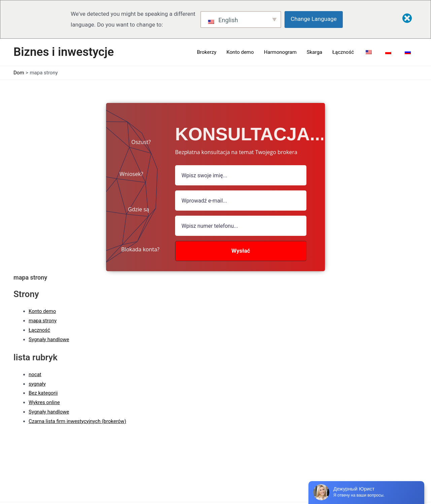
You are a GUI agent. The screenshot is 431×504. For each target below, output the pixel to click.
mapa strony (43, 321)
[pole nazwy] (241, 175)
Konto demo (42, 311)
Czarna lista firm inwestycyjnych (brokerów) (77, 421)
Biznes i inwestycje (64, 52)
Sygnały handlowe (49, 339)
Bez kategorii (43, 393)
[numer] (241, 226)
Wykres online (44, 402)
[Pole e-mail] (241, 201)
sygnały (37, 384)
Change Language (313, 19)
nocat (35, 374)
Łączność (39, 330)
